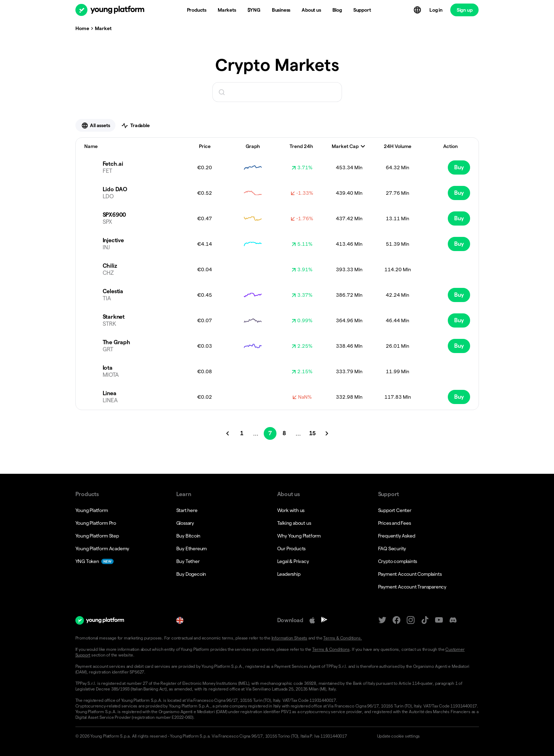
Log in (436, 10)
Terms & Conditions (331, 649)
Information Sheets (289, 638)
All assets (96, 125)
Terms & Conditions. (342, 638)
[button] (425, 736)
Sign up (465, 10)
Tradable (135, 125)
